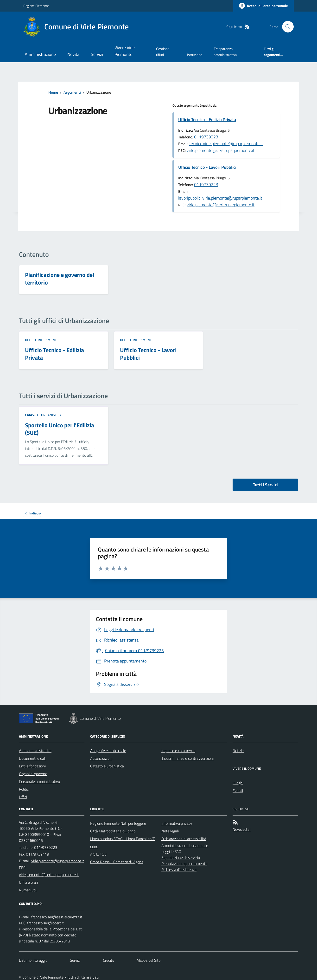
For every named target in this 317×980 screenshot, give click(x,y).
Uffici (23, 797)
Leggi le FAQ (171, 851)
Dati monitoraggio (33, 960)
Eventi (238, 791)
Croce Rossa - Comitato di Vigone (117, 862)
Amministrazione (40, 54)
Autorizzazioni (101, 758)
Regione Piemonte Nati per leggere (118, 823)
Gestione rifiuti (163, 52)
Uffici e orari (28, 882)
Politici (24, 789)
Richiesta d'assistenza (179, 870)
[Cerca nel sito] (286, 27)
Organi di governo (33, 774)
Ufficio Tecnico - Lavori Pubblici (207, 167)
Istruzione (195, 55)
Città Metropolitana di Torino (113, 831)
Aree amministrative (35, 751)
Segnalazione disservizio (181, 857)
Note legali (170, 831)
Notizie (238, 751)
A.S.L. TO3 (98, 854)
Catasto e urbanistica (43, 415)
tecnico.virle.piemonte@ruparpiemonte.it (226, 144)
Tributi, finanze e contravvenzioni (187, 758)
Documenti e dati (33, 758)
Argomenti (72, 92)
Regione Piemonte (36, 6)
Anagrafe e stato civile (108, 751)
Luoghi (238, 783)
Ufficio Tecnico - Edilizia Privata (207, 120)
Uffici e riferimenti (41, 340)
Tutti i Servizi (265, 485)
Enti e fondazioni (32, 766)
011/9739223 (46, 847)
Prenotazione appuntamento (184, 863)
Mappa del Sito (149, 960)
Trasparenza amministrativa (225, 52)
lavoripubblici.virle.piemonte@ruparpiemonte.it (220, 198)
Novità (73, 54)
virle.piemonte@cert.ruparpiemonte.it (221, 150)
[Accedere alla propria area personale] (263, 6)
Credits (108, 960)
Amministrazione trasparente (185, 845)
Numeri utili (28, 890)
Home (53, 92)
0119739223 (206, 137)
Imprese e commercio (178, 751)
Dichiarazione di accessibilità (184, 839)
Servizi (97, 54)
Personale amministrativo (39, 781)
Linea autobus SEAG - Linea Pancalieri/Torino (122, 843)
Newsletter (242, 829)
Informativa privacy (177, 823)
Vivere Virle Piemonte (125, 51)
